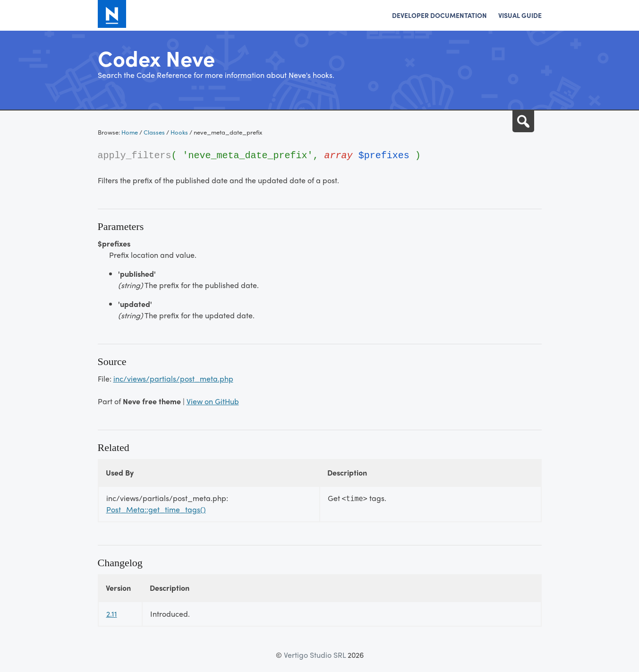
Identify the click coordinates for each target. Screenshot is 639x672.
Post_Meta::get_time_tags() (156, 509)
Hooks (179, 132)
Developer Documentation (439, 15)
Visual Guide (520, 15)
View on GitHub (213, 401)
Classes (154, 132)
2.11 (112, 614)
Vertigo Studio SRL (315, 655)
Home (130, 132)
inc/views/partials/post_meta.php (173, 379)
